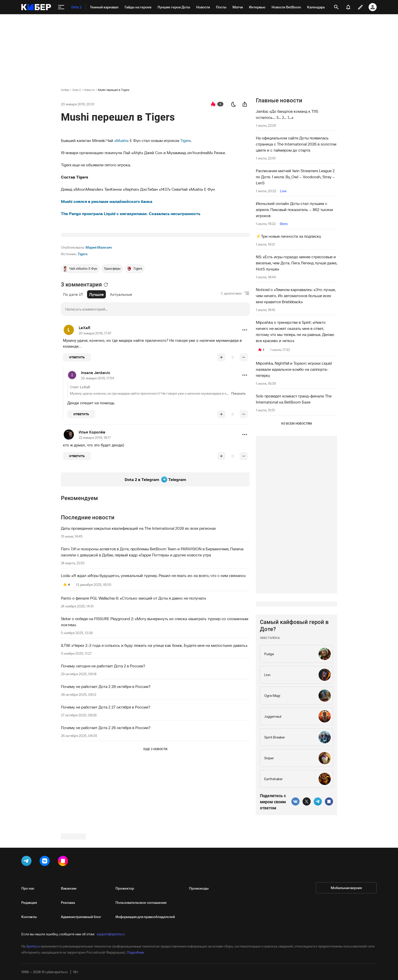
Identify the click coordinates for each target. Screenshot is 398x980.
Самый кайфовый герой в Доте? (294, 778)
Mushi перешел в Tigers (114, 90)
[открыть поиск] (336, 7)
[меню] (61, 7)
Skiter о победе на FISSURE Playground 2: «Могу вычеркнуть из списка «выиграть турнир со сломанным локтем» (155, 685)
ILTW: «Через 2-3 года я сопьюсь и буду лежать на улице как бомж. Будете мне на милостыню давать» (154, 709)
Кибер (65, 90)
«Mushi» (121, 140)
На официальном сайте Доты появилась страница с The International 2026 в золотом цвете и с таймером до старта (296, 144)
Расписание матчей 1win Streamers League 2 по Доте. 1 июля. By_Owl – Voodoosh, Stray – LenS (295, 177)
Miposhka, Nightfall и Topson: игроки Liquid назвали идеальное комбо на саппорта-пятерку (294, 369)
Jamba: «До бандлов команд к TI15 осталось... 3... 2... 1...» (287, 114)
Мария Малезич (99, 311)
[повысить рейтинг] (221, 421)
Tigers (185, 140)
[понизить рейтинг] (244, 421)
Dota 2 (77, 90)
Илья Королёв (92, 495)
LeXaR (85, 391)
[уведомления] (348, 7)
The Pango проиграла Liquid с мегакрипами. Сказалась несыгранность (131, 214)
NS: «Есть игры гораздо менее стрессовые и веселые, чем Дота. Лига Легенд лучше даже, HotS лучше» (296, 263)
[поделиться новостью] (245, 104)
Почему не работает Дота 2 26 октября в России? (106, 791)
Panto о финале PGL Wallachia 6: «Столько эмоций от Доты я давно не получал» (134, 662)
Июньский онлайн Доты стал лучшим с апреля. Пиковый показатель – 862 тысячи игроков (294, 210)
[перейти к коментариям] (213, 104)
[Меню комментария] (245, 393)
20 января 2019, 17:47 (95, 397)
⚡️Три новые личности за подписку (288, 236)
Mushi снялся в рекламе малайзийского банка (107, 201)
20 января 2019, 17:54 (98, 442)
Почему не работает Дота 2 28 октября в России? (106, 750)
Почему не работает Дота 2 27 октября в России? (106, 770)
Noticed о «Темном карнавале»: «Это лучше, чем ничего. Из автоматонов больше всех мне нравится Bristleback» (296, 296)
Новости (89, 90)
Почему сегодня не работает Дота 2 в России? (103, 729)
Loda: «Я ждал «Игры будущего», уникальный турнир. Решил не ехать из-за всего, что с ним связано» (153, 639)
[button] (245, 393)
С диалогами (231, 357)
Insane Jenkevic (96, 436)
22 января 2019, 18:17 (95, 501)
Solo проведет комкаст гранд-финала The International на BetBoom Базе (294, 399)
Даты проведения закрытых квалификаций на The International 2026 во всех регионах (138, 592)
